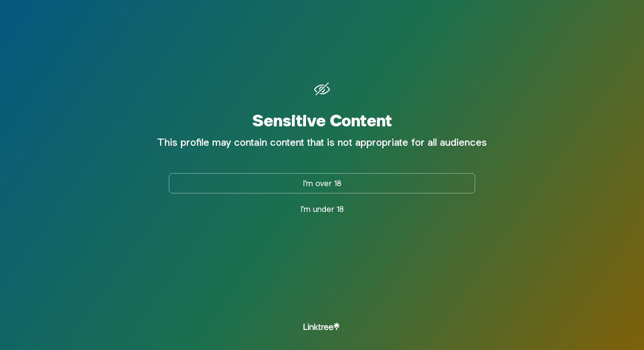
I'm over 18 (322, 183)
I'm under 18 (322, 209)
